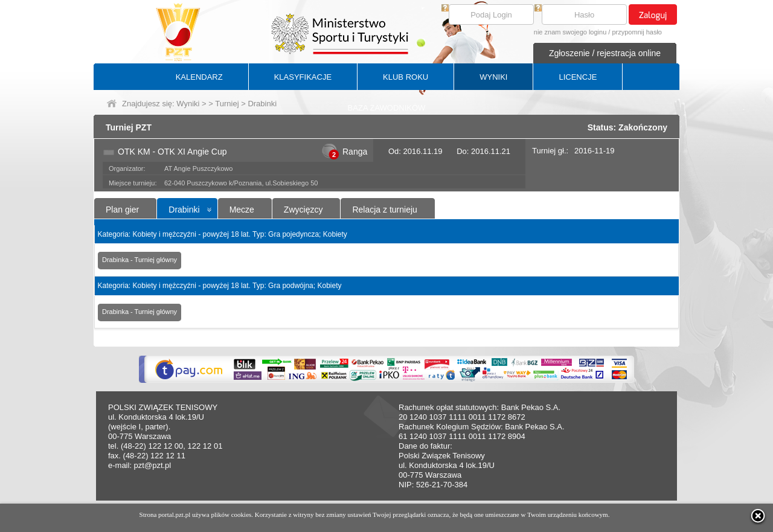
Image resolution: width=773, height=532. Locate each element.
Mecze (242, 210)
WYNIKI (493, 77)
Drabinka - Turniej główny (140, 260)
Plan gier (122, 210)
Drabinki (184, 210)
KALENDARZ (199, 77)
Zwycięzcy (303, 210)
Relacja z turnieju (384, 210)
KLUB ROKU (406, 77)
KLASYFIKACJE (303, 77)
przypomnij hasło (637, 32)
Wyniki (188, 104)
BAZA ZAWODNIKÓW (387, 108)
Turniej (227, 104)
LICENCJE (578, 77)
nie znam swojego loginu (570, 32)
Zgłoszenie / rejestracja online (605, 53)
